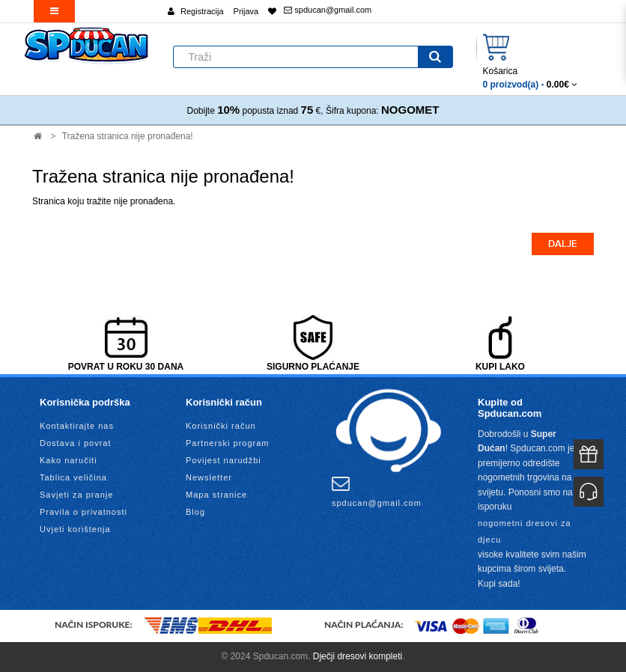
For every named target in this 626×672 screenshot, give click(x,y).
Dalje (563, 244)
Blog (195, 512)
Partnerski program (228, 443)
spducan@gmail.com (328, 10)
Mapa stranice (216, 495)
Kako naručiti (69, 460)
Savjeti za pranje (76, 495)
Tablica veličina (73, 477)
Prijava (246, 11)
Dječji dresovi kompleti (358, 656)
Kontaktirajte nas (77, 426)
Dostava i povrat (75, 443)
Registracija (202, 11)
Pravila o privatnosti (83, 512)
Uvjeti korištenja (75, 529)
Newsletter (209, 477)
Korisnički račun (221, 426)
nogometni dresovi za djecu (525, 531)
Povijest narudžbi (224, 460)
